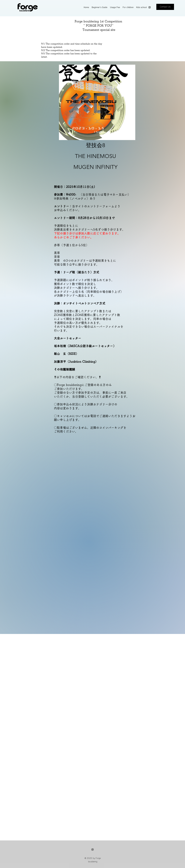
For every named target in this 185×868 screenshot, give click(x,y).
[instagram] (150, 7)
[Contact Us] (165, 7)
